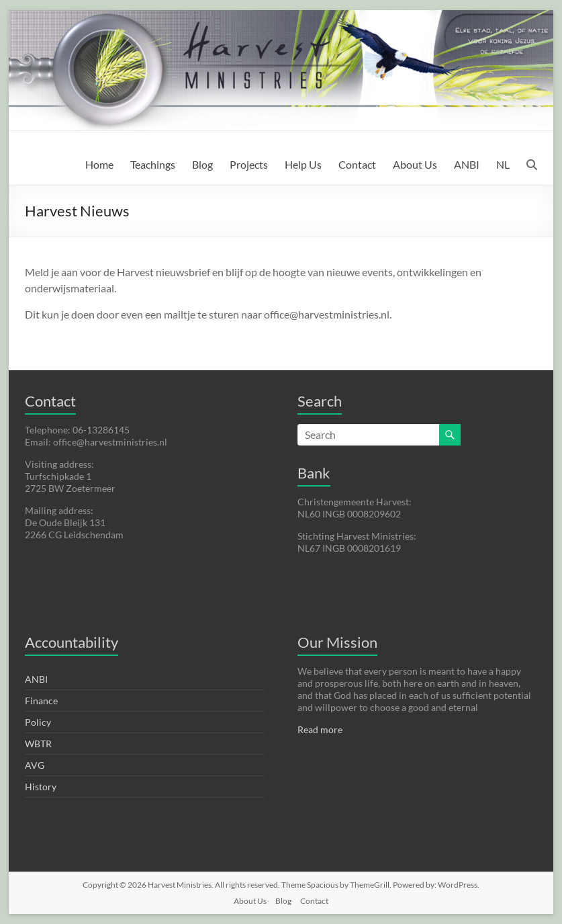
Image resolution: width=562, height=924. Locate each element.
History (41, 787)
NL (503, 164)
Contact (357, 164)
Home (99, 164)
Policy (38, 722)
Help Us (303, 164)
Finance (41, 701)
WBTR (38, 744)
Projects (249, 164)
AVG (35, 765)
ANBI (467, 164)
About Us (415, 164)
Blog (202, 164)
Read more (320, 729)
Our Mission (337, 642)
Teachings (153, 164)
